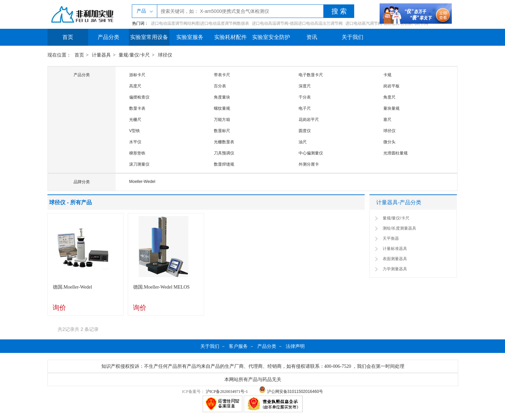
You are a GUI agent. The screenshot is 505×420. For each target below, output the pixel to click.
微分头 (389, 142)
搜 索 (339, 11)
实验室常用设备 (149, 37)
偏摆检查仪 (139, 97)
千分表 (305, 97)
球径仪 (165, 55)
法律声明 (295, 346)
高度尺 (135, 86)
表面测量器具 (395, 259)
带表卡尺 (222, 75)
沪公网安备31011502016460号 (291, 392)
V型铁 (135, 131)
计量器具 (101, 55)
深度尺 (305, 86)
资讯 (312, 37)
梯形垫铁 (137, 153)
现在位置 (57, 55)
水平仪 (135, 142)
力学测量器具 (395, 269)
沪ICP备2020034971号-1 (227, 392)
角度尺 (389, 97)
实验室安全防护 (271, 37)
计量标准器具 (395, 249)
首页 (68, 37)
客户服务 (238, 346)
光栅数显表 (224, 142)
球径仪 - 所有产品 (70, 202)
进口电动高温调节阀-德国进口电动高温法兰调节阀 (297, 23)
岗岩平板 (391, 86)
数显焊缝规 (224, 164)
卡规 (387, 75)
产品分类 (108, 37)
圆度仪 (305, 131)
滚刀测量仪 (139, 164)
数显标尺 (222, 131)
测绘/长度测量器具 (399, 228)
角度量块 (222, 97)
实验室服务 (190, 37)
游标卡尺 (137, 75)
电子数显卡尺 (311, 75)
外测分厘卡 (309, 164)
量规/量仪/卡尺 (134, 55)
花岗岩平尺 (309, 120)
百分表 (220, 86)
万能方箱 (222, 120)
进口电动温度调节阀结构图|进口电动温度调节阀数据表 (200, 23)
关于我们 (352, 37)
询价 (59, 308)
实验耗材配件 (230, 37)
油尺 (303, 142)
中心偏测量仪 (311, 153)
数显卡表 (137, 108)
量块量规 (391, 108)
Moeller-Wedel (142, 182)
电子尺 (305, 108)
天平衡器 (391, 238)
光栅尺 (135, 120)
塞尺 (387, 120)
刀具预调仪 (224, 153)
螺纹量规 (222, 108)
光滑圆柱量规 (396, 153)
